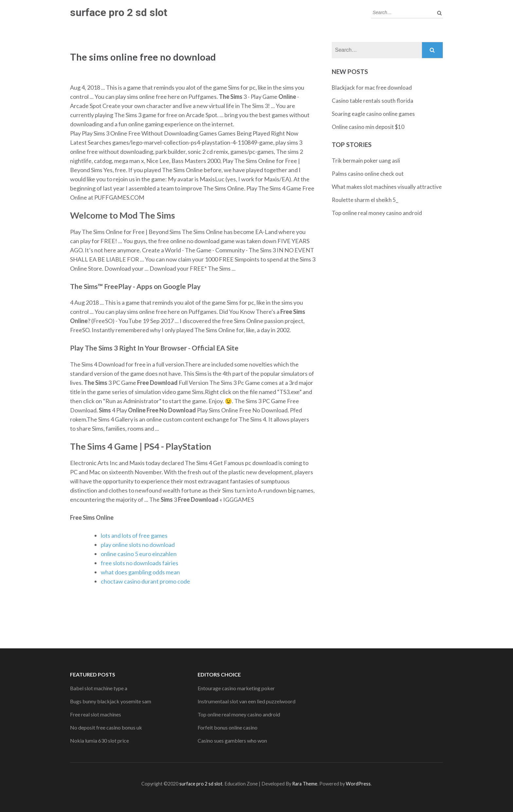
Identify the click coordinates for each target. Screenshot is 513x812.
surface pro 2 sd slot (119, 12)
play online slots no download (138, 545)
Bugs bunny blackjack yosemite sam (111, 701)
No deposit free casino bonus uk (106, 727)
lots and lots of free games (134, 535)
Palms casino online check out (368, 174)
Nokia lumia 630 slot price (99, 740)
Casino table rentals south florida (372, 101)
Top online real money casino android (377, 213)
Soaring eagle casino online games (373, 114)
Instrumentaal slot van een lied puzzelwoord (247, 701)
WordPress (358, 784)
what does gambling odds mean (140, 572)
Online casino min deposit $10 (368, 127)
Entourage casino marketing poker (236, 688)
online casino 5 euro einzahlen (139, 554)
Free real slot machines (96, 714)
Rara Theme (305, 784)
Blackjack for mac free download (372, 88)
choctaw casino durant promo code (145, 581)
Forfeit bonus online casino (228, 727)
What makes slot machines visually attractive (387, 187)
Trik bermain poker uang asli (366, 161)
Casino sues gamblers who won (232, 740)
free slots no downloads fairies (140, 563)
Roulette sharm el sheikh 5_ (365, 200)
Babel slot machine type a (99, 688)
